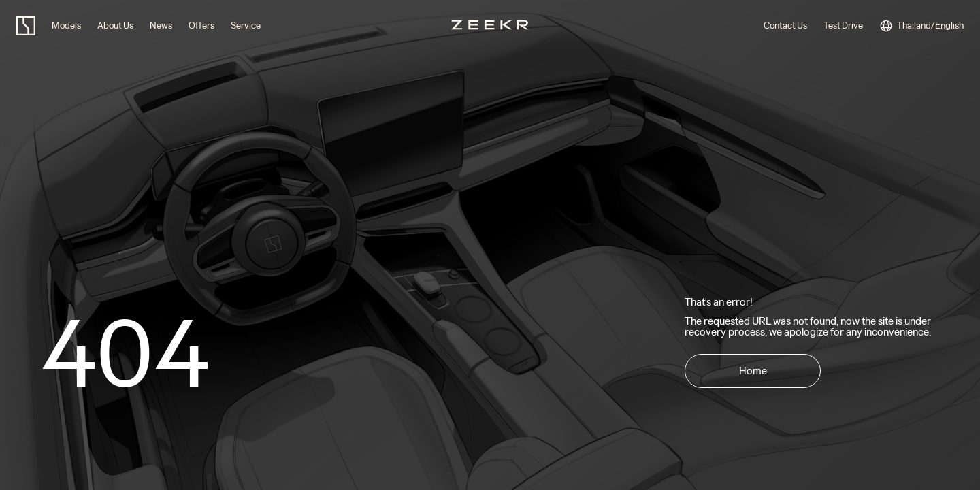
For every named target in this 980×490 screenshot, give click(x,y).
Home (753, 371)
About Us (115, 26)
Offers (201, 26)
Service (246, 26)
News (161, 26)
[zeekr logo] (26, 26)
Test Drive (843, 26)
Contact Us (785, 26)
